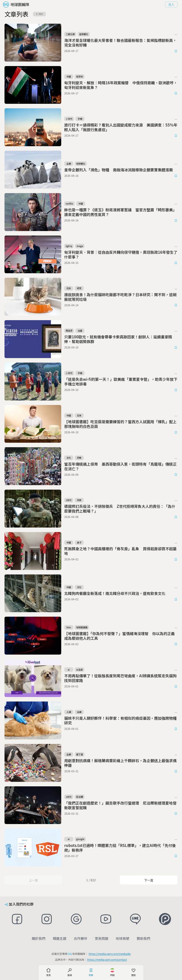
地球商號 (122, 938)
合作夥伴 (81, 938)
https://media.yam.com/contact (107, 960)
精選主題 (60, 938)
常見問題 (101, 938)
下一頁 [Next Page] (149, 880)
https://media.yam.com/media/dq (110, 954)
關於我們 (39, 938)
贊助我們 (143, 938)
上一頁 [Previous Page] (33, 880)
